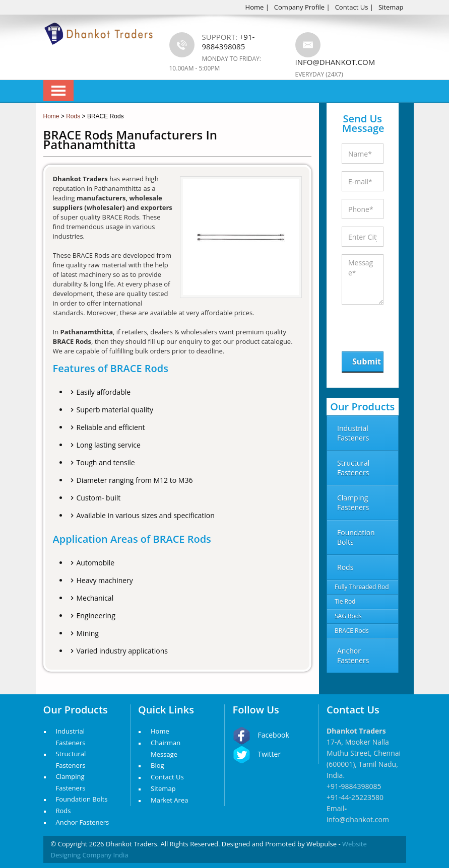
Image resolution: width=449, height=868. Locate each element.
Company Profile (299, 7)
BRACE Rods (352, 631)
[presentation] (394, 326)
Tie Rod (345, 601)
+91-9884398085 (354, 786)
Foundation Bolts (82, 799)
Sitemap (391, 7)
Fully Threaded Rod (362, 587)
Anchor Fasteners (83, 822)
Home (255, 7)
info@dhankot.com (335, 62)
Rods (63, 811)
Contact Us (352, 7)
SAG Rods (348, 616)
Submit (367, 361)
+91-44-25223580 (355, 797)
